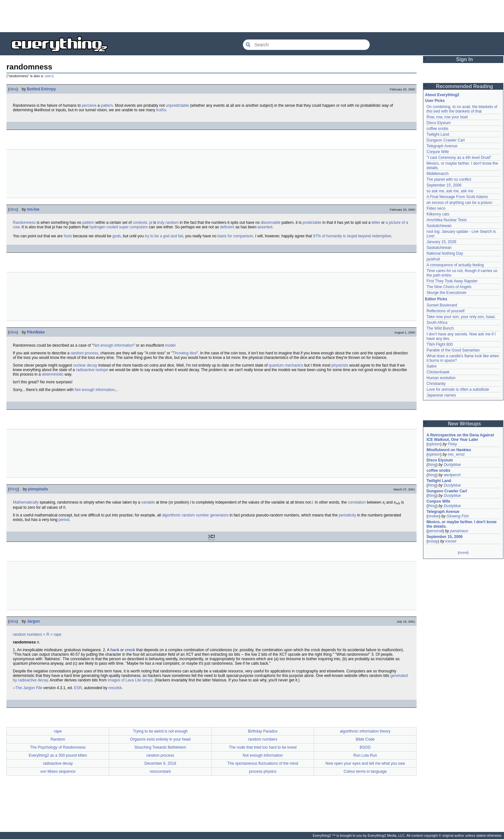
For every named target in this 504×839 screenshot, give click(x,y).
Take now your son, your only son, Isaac (461, 317)
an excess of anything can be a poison (459, 203)
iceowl (451, 541)
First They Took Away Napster (452, 281)
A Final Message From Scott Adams (457, 197)
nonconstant (160, 771)
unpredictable (177, 105)
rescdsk (115, 688)
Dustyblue (452, 465)
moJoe (33, 209)
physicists (340, 365)
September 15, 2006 (444, 185)
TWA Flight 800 (440, 344)
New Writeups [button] (465, 424)
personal (435, 531)
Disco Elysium (439, 123)
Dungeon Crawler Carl (446, 140)
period (64, 520)
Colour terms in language (365, 771)
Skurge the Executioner (447, 293)
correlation (357, 502)
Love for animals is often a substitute (458, 389)
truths (161, 110)
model (170, 345)
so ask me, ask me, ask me (450, 191)
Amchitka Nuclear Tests (447, 220)
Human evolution (441, 378)
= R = (48, 634)
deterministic (53, 374)
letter (376, 223)
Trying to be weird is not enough (160, 731)
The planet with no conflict (449, 179)
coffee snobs (437, 129)
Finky (452, 444)
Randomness (24, 223)
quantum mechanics (286, 365)
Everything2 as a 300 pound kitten (58, 755)
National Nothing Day (445, 253)
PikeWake (36, 332)
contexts (140, 223)
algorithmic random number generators (195, 515)
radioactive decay (58, 763)
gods (117, 236)
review (433, 516)
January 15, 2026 (441, 242)
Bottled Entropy (41, 89)
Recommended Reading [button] (464, 86)
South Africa (437, 323)
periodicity (347, 515)
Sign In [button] (464, 59)
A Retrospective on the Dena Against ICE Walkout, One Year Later (460, 437)
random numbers (27, 634)
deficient (227, 227)
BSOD (365, 747)
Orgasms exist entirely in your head (160, 739)
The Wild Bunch (440, 328)
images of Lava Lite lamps (130, 680)
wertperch (452, 475)
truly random (168, 223)
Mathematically (26, 502)
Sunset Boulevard (442, 305)
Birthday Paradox (263, 731)
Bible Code (365, 739)
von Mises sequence (58, 771)
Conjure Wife (438, 152)
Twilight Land (438, 134)
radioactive (85, 370)
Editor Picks (436, 299)
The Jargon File (29, 688)
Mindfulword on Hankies (449, 450)
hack (115, 650)
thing (14, 489)
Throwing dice (185, 353)
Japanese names (441, 395)
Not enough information (113, 345)
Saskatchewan (439, 226)
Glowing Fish (458, 516)
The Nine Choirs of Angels (449, 287)
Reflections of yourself (446, 311)
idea (13, 89)
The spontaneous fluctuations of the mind (263, 763)
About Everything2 (442, 95)
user (48, 76)
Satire (432, 366)
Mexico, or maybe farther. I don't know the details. (462, 524)
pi (151, 223)
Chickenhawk (438, 372)
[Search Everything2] (306, 45)
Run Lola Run (365, 755)
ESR (78, 688)
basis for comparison (235, 236)
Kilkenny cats (438, 214)
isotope (102, 370)
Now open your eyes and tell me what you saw (365, 763)
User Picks (435, 101)
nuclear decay (85, 365)
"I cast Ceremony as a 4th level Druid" (459, 158)
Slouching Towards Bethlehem (160, 747)
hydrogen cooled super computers (118, 227)
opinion (434, 444)
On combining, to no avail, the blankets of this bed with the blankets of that (462, 109)
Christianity (436, 384)
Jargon (33, 621)
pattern (107, 105)
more (463, 552)
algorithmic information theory (365, 731)
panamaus (459, 531)
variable (148, 502)
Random (58, 739)
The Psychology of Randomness (58, 747)
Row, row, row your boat (447, 117)
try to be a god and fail (164, 236)
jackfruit (433, 259)
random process (84, 353)
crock (130, 650)
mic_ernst (456, 454)
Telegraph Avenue (442, 146)
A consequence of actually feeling (455, 265)
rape (58, 634)
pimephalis (38, 489)
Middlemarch (438, 174)
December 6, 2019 (160, 763)
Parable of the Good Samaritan (453, 350)
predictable (312, 223)
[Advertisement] (252, 16)
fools (68, 236)
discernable (270, 223)
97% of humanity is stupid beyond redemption (352, 236)
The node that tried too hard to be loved (263, 747)
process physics (263, 771)
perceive (89, 105)
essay (433, 541)
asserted (265, 227)
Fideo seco (436, 208)
